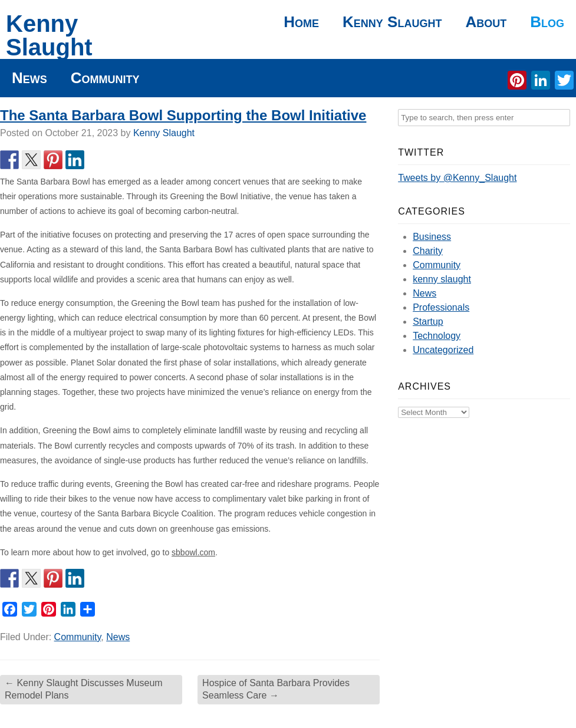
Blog (547, 22)
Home (301, 22)
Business (432, 237)
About (486, 22)
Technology (437, 336)
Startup (428, 322)
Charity (428, 251)
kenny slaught (442, 279)
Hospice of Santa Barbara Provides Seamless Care (276, 689)
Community (105, 78)
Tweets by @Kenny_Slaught (457, 178)
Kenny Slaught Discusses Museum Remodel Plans (84, 689)
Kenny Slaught (49, 35)
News (29, 78)
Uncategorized (443, 350)
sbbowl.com (193, 552)
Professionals (441, 307)
